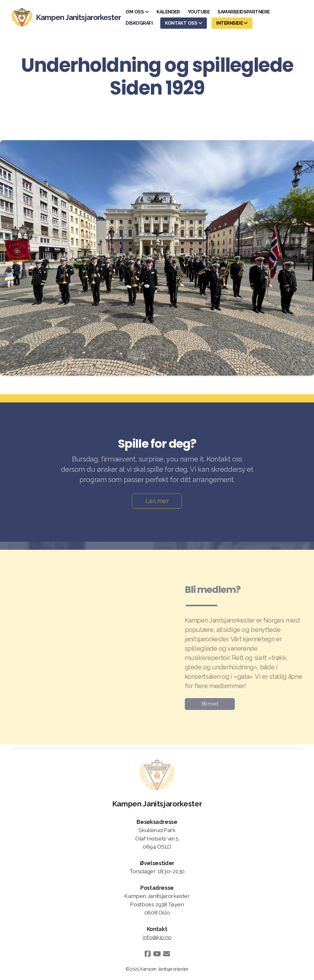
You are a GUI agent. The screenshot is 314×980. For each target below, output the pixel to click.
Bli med (208, 704)
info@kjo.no (157, 937)
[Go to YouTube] (157, 954)
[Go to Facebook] (148, 954)
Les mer (157, 502)
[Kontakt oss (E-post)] (167, 954)
